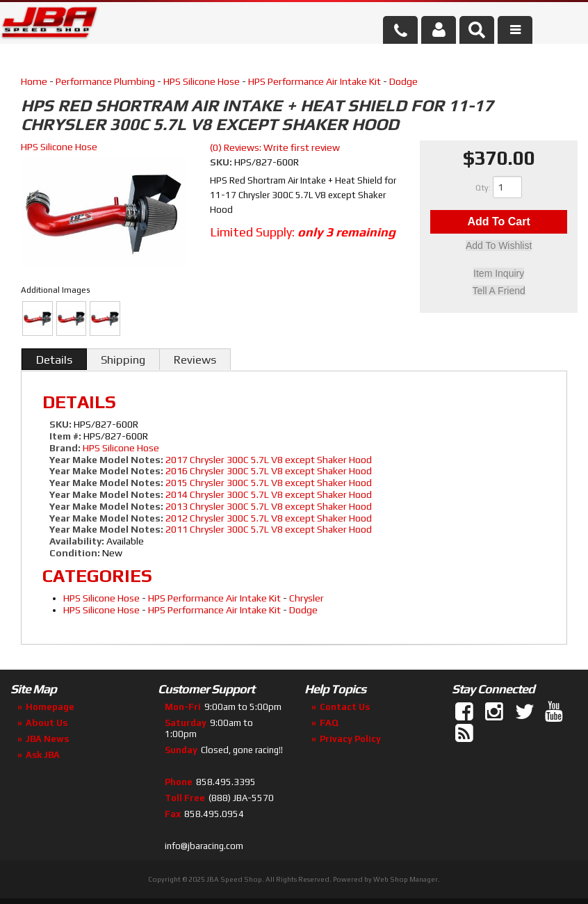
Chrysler (307, 598)
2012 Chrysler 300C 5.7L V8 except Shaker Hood (269, 518)
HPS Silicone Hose (202, 81)
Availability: (77, 541)
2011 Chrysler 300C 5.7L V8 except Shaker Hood (269, 529)
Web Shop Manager (406, 879)
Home (34, 81)
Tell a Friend (499, 291)
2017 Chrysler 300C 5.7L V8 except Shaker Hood (269, 460)
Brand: (65, 448)
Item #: (66, 436)
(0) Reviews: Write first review (275, 147)
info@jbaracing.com (204, 846)
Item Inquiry (499, 274)
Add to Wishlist (499, 247)
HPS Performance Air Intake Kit (315, 81)
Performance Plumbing (105, 81)
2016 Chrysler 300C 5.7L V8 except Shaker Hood (269, 471)
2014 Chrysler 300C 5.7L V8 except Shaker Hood (269, 494)
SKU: (222, 162)
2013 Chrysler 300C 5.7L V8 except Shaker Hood (269, 506)
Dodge (403, 81)
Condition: (75, 553)
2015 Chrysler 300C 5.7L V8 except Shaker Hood (269, 483)
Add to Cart (498, 222)
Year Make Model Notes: (106, 460)
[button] (477, 30)
